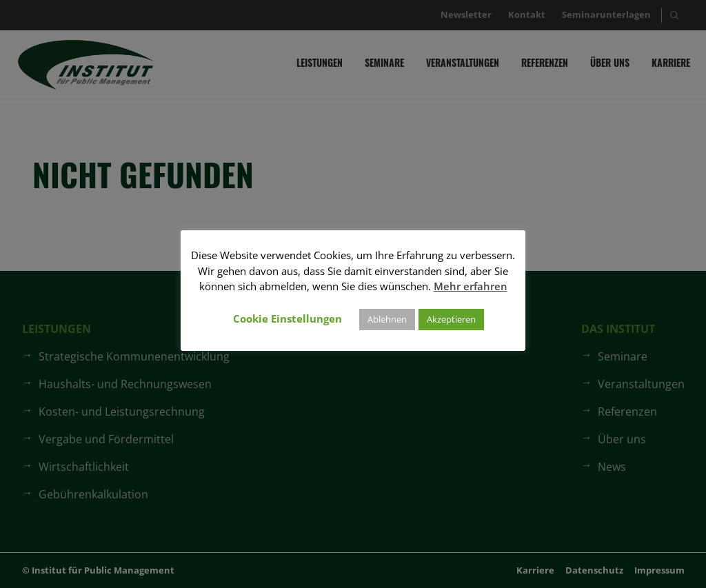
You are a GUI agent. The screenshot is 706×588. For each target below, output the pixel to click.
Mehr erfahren (471, 286)
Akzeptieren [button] (451, 319)
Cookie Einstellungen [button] (288, 318)
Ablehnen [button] (387, 319)
